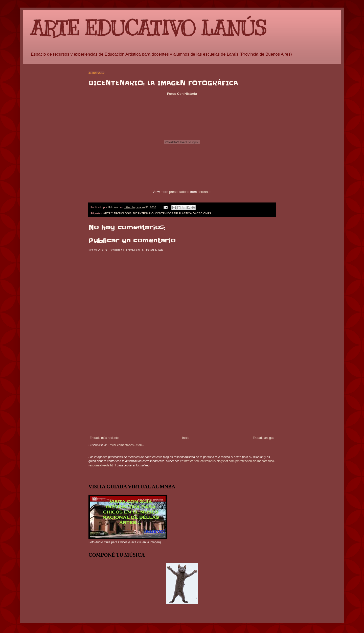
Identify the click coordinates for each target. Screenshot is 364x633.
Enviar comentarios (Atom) (126, 445)
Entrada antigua (264, 438)
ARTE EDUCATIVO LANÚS (148, 28)
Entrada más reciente (104, 438)
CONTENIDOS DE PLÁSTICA (173, 213)
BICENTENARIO (143, 213)
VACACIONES (202, 213)
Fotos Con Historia (182, 94)
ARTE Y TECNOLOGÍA (117, 213)
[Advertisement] (182, 398)
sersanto (204, 192)
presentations (179, 192)
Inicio (186, 438)
